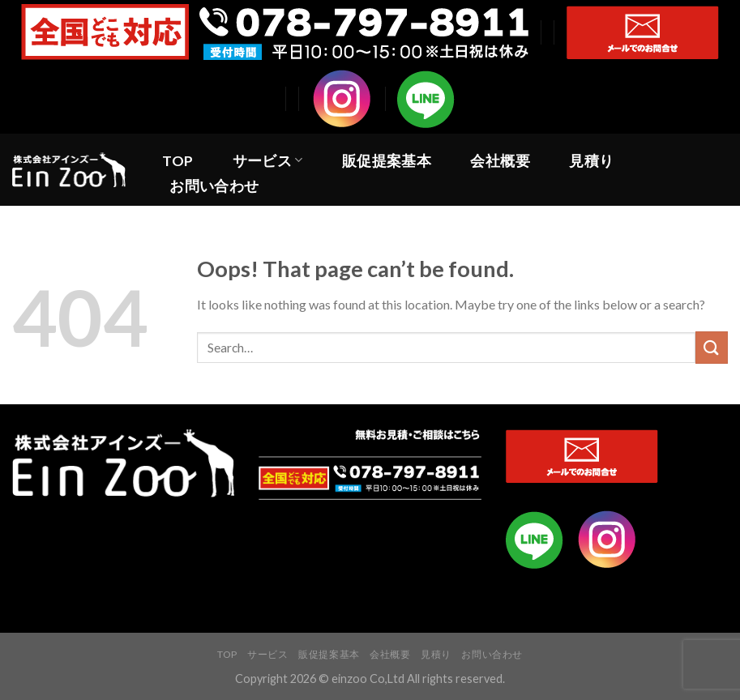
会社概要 (500, 161)
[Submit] (712, 347)
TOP (178, 161)
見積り (591, 161)
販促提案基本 (387, 161)
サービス (268, 161)
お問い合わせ (214, 186)
